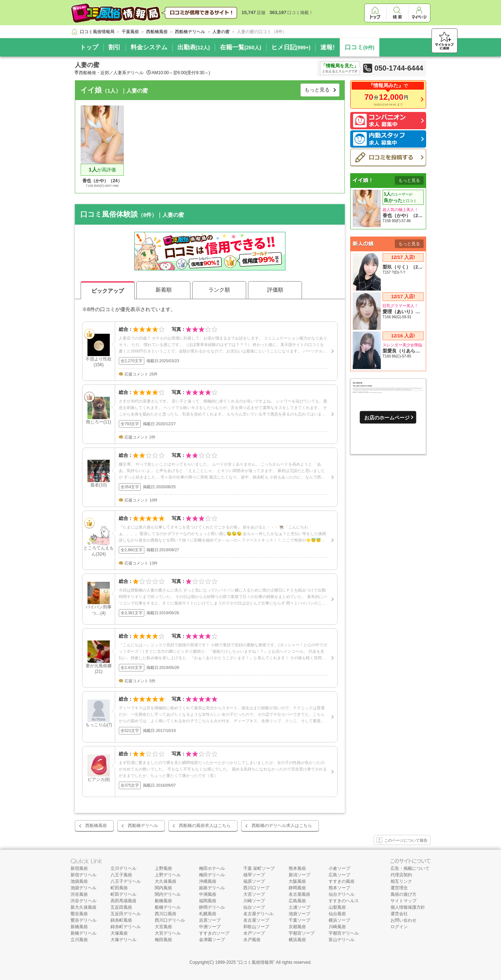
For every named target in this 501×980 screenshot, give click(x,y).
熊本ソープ (339, 888)
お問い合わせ (403, 920)
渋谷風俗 (79, 894)
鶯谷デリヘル (83, 920)
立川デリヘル (123, 868)
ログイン (399, 927)
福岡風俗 (208, 901)
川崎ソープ (254, 901)
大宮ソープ (254, 894)
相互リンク (401, 881)
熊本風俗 (297, 868)
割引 (114, 47)
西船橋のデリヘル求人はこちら (282, 826)
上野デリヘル (168, 875)
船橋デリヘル (168, 907)
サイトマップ (403, 901)
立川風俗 (79, 940)
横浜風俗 (297, 940)
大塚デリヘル (123, 940)
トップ (89, 47)
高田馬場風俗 (123, 901)
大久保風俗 (166, 881)
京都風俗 (297, 927)
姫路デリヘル (212, 888)
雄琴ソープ (254, 875)
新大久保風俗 (83, 907)
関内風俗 (163, 888)
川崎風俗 (337, 927)
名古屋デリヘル (258, 914)
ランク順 (219, 290)
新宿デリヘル (83, 875)
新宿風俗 (79, 868)
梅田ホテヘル (212, 868)
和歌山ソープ (256, 927)
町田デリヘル (123, 894)
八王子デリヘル (126, 881)
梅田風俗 (163, 940)
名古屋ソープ (256, 920)
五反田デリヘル (126, 914)
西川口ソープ (256, 888)
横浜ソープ (339, 920)
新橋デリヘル (83, 933)
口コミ (360, 47)
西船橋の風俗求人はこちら (205, 826)
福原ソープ (254, 881)
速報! (328, 47)
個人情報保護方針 (408, 907)
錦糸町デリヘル (126, 927)
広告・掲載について (410, 868)
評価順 (275, 290)
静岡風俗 (297, 888)
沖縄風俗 (208, 881)
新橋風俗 (79, 927)
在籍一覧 (241, 47)
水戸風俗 (252, 940)
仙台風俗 (337, 914)
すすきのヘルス (344, 901)
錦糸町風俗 (121, 920)
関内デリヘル (168, 894)
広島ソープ (339, 875)
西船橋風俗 (96, 826)
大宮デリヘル (168, 933)
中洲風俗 (208, 894)
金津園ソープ (212, 940)
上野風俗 (163, 868)
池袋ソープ (299, 914)
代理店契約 (401, 875)
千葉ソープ (299, 920)
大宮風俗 (163, 927)
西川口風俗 (166, 914)
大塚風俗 (119, 933)
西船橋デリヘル (143, 826)
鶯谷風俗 (79, 914)
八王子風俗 (121, 875)
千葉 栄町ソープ (259, 868)
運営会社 (399, 914)
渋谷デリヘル (83, 901)
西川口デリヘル (170, 920)
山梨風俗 (337, 907)
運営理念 (399, 888)
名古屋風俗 (299, 894)
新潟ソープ (299, 875)
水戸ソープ (254, 933)
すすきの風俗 (342, 881)
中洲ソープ (210, 927)
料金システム (149, 47)
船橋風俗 (163, 901)
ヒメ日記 (291, 47)
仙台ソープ (254, 907)
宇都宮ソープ (302, 933)
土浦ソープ (299, 907)
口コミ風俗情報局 (256, 962)
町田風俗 (119, 888)
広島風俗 (297, 901)
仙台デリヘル (342, 894)
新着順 (164, 290)
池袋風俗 (79, 881)
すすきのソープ (214, 933)
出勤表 (194, 47)
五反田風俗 (121, 907)
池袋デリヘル (83, 888)
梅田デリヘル (212, 875)
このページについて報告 (402, 841)
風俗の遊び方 (403, 894)
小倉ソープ (339, 868)
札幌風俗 (208, 914)
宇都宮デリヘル (344, 933)
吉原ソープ (210, 920)
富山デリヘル (342, 940)
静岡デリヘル (212, 907)
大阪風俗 (297, 881)
